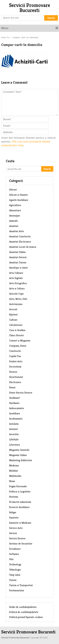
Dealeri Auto (16, 361)
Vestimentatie (17, 590)
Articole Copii (16, 294)
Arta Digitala (16, 278)
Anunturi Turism (18, 262)
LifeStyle (14, 439)
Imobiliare (15, 413)
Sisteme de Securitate (21, 544)
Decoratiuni (15, 367)
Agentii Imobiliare (19, 200)
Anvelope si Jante (18, 268)
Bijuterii (13, 315)
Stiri (11, 559)
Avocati (13, 309)
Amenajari (15, 216)
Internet (13, 429)
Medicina (14, 465)
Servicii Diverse (17, 538)
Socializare (15, 549)
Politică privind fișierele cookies (26, 617)
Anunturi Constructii (20, 236)
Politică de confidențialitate (24, 612)
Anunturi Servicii (18, 257)
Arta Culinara (16, 273)
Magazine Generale (19, 450)
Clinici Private (16, 335)
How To (5, 37)
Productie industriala (20, 502)
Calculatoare (16, 325)
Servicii (13, 533)
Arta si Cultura (17, 288)
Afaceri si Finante (18, 195)
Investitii (14, 434)
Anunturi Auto (17, 231)
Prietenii (14, 497)
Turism (13, 580)
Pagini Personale (18, 486)
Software (14, 554)
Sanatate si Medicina (20, 523)
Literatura (14, 445)
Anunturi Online (17, 252)
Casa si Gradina (17, 330)
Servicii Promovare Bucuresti (30, 8)
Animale (13, 221)
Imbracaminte (17, 408)
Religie (13, 512)
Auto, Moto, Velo (18, 299)
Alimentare (15, 210)
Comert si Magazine (20, 341)
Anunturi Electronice (20, 242)
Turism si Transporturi (21, 585)
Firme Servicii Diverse (21, 393)
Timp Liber (15, 575)
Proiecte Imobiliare (19, 507)
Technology (15, 564)
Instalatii (14, 424)
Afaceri (13, 190)
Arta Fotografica (18, 283)
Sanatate (14, 518)
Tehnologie (15, 570)
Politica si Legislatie (20, 492)
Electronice (15, 382)
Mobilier (14, 471)
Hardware (14, 403)
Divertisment (16, 377)
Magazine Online (18, 455)
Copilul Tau (15, 356)
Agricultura (15, 205)
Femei (12, 387)
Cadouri (13, 320)
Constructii (15, 351)
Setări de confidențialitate (23, 607)
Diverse (13, 372)
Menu (5, 28)
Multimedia (15, 476)
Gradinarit (14, 398)
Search (51, 18)
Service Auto (16, 528)
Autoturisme (16, 304)
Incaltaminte (16, 419)
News (12, 481)
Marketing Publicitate (21, 460)
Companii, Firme (18, 346)
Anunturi (14, 226)
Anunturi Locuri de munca (23, 247)
